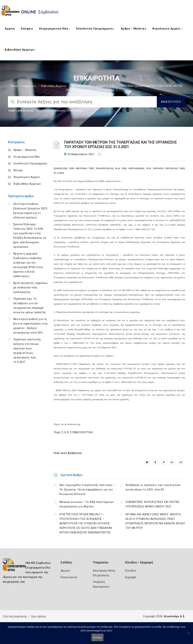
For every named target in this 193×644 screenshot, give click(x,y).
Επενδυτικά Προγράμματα (95, 29)
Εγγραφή (131, 577)
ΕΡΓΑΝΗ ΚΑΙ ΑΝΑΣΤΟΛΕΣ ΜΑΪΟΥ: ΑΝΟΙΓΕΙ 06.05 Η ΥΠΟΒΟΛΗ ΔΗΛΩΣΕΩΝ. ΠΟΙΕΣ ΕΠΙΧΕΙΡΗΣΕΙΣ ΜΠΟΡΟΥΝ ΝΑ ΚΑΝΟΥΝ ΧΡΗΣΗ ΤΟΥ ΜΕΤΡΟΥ (155, 521)
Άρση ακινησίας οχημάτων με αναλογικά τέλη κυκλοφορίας (30, 287)
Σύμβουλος (29, 86)
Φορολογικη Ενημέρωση (51, 111)
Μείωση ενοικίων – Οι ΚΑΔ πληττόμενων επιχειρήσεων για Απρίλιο (87, 504)
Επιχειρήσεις (75, 111)
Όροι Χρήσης (39, 616)
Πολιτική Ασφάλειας (15, 616)
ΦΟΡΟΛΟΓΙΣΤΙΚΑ (82, 86)
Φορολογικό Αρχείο (167, 29)
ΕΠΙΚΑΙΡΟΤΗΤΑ (106, 86)
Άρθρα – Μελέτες (134, 29)
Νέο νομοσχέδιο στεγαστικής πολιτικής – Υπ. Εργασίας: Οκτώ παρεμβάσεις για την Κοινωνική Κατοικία (87, 490)
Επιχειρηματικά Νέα (55, 29)
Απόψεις (27, 29)
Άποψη (18, 170)
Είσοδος (131, 571)
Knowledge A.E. (175, 616)
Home (14, 86)
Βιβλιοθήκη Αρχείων (20, 50)
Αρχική (10, 29)
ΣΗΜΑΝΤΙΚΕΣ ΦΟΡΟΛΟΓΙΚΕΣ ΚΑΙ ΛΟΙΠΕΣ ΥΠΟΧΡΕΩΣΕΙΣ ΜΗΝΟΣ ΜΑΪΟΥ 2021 (153, 504)
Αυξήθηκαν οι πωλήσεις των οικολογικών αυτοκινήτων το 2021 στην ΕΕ (153, 487)
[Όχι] (188, 635)
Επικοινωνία (69, 577)
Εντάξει (97, 638)
